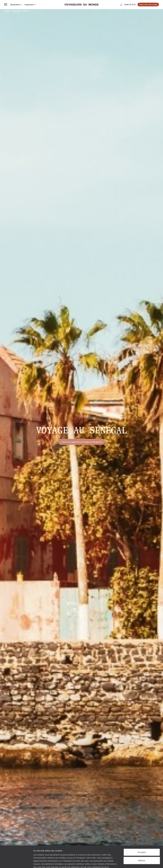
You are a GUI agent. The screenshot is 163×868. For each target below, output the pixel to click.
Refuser (142, 843)
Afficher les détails (140, 863)
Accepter (142, 835)
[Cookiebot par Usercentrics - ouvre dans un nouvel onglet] (16, 863)
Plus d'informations (52, 853)
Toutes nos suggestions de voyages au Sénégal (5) (81, 442)
